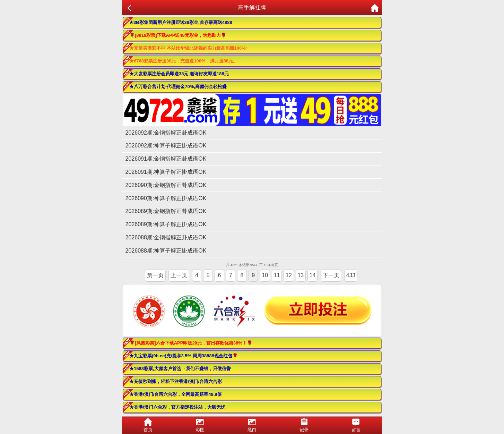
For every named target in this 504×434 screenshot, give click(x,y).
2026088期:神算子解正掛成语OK (166, 251)
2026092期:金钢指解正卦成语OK (166, 133)
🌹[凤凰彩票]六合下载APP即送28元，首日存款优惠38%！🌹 (191, 343)
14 (313, 275)
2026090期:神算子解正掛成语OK (166, 198)
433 (351, 275)
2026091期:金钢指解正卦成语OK (166, 159)
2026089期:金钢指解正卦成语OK (166, 211)
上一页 (179, 275)
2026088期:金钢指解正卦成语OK (166, 237)
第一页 (155, 275)
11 (277, 275)
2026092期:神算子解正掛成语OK (166, 146)
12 (289, 275)
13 (301, 275)
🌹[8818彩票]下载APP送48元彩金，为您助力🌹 (178, 35)
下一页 (331, 275)
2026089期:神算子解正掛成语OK (166, 224)
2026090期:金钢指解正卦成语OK (166, 185)
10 (265, 275)
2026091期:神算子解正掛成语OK (166, 172)
